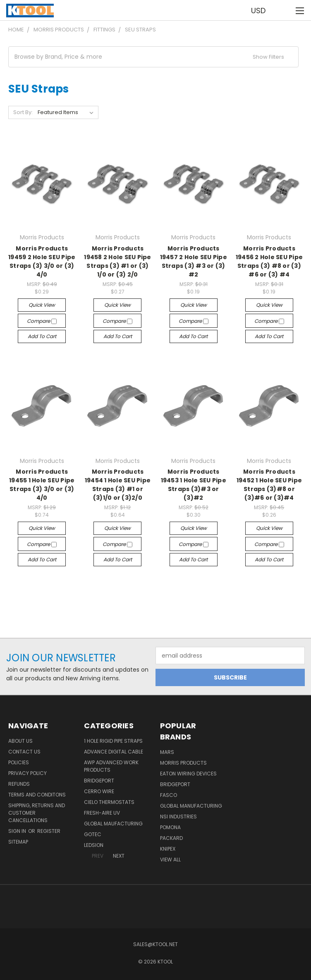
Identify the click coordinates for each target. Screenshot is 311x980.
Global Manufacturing (191, 806)
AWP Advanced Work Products (111, 766)
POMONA (170, 827)
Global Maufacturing (113, 824)
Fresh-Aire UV (102, 813)
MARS (167, 752)
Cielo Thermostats (109, 802)
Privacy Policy (28, 773)
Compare (42, 321)
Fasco (169, 795)
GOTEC (93, 834)
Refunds (19, 784)
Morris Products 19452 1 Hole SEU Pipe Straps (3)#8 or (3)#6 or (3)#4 (269, 485)
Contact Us (24, 752)
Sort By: (23, 112)
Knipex (168, 849)
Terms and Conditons (37, 795)
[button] (153, 57)
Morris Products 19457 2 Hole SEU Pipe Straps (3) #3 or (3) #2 (194, 261)
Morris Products (183, 763)
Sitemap (18, 842)
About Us (20, 741)
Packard (171, 838)
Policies (19, 762)
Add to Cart (42, 336)
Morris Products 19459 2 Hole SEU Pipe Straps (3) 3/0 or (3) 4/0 (42, 261)
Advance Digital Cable (114, 752)
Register (49, 831)
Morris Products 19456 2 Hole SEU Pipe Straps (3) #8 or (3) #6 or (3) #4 (269, 261)
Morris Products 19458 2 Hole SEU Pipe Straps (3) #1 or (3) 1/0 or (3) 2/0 (117, 261)
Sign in (18, 831)
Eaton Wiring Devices (188, 774)
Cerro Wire (99, 791)
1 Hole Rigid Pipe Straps (113, 741)
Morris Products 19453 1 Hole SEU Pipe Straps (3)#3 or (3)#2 (194, 485)
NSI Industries (178, 817)
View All (170, 860)
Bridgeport (99, 781)
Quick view (42, 305)
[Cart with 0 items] (284, 10)
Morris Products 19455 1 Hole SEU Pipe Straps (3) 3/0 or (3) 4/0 (42, 485)
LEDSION (94, 845)
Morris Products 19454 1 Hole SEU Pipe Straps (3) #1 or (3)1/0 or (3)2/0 (118, 485)
